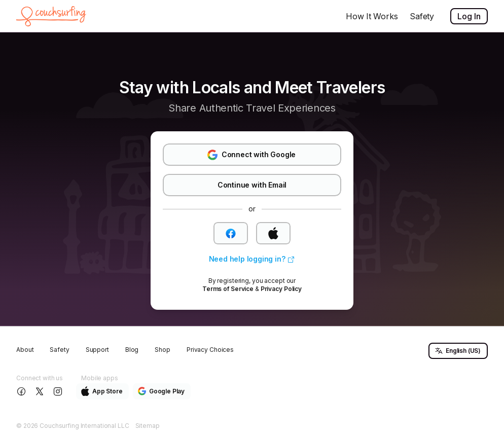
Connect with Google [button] (251, 155)
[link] (252, 259)
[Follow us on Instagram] (59, 391)
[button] (231, 233)
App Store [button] (102, 391)
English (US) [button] (458, 351)
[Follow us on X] (41, 391)
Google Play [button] (161, 391)
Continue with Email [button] (252, 185)
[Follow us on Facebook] (22, 391)
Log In (469, 16)
